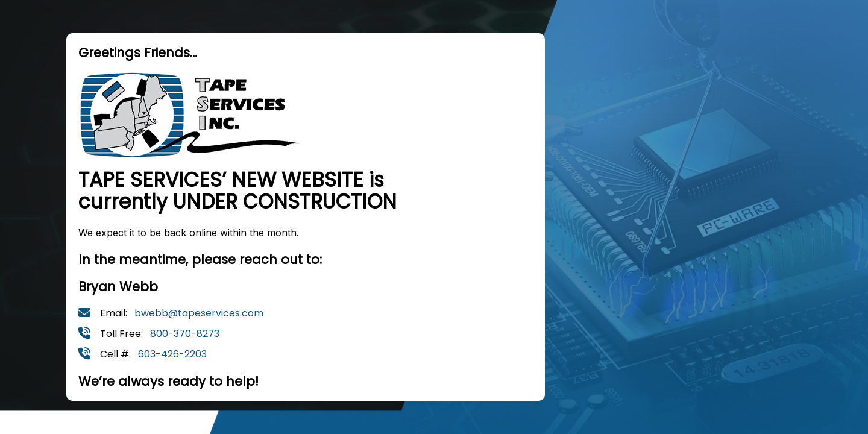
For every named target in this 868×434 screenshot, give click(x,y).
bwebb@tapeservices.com (199, 313)
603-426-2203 (172, 354)
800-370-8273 (185, 334)
